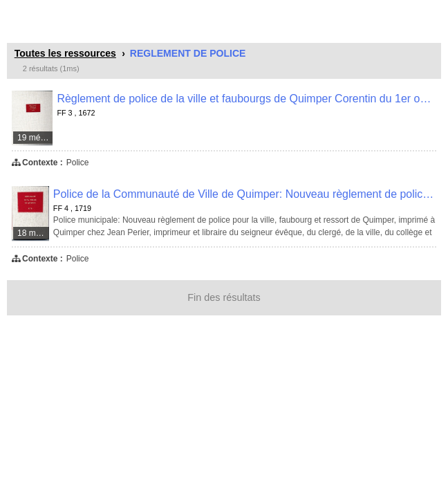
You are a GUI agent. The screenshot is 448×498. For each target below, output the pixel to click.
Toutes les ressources (65, 53)
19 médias (35, 138)
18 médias (34, 233)
